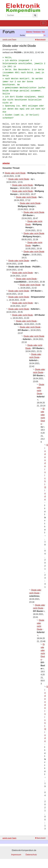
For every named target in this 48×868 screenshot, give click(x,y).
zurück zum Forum (9, 39)
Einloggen (29, 32)
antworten (6, 163)
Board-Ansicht (40, 39)
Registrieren (37, 32)
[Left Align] (35, 15)
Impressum (16, 855)
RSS (43, 32)
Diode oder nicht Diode (15, 173)
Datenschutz (31, 855)
